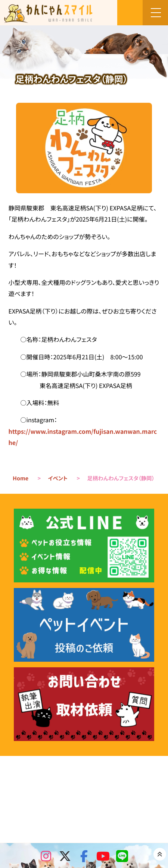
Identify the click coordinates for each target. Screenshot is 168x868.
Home (21, 478)
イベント (58, 478)
